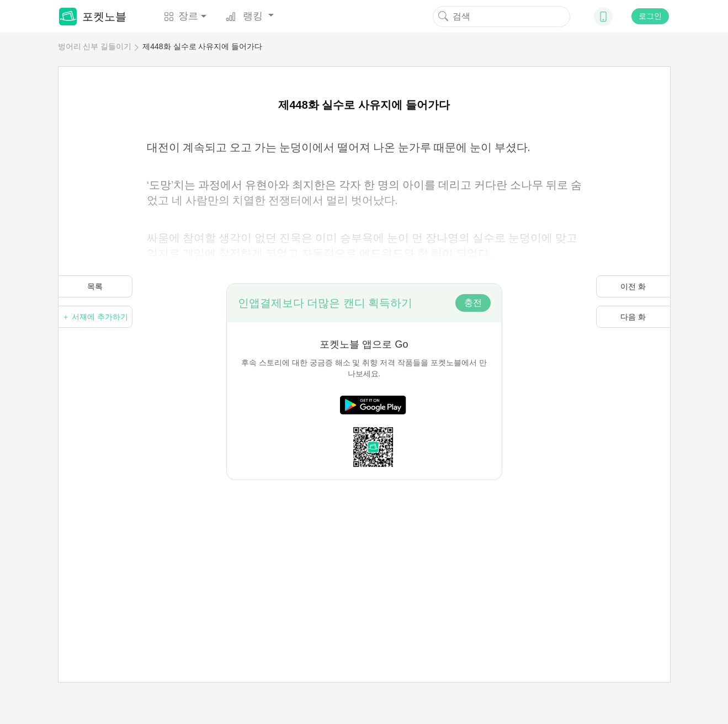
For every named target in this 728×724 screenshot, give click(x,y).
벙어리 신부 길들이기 (95, 46)
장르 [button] (181, 16)
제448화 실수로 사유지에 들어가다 (202, 46)
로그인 (650, 16)
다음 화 (633, 317)
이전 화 (633, 286)
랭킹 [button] (246, 16)
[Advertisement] (364, 557)
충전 (473, 303)
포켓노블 (93, 17)
